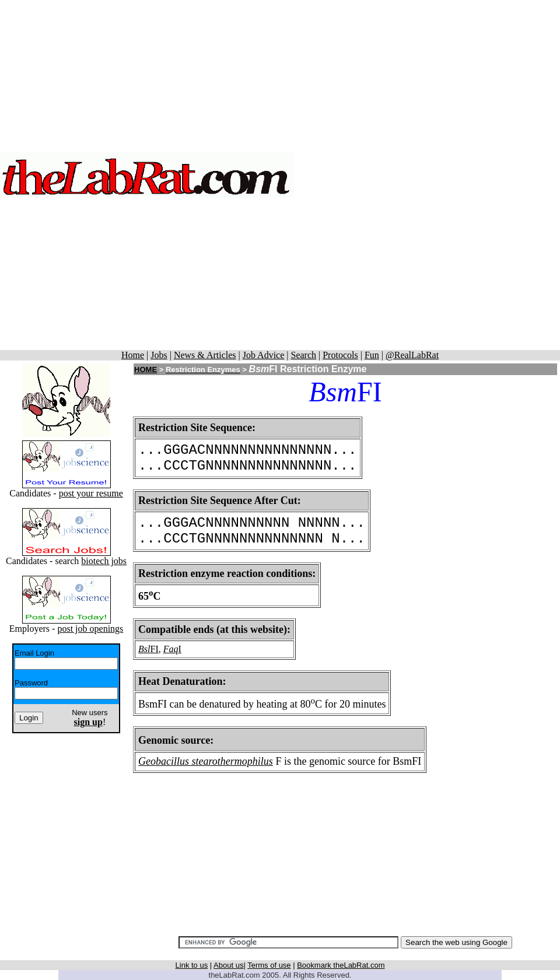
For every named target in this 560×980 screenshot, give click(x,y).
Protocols (340, 355)
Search (303, 355)
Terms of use (269, 965)
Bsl (144, 649)
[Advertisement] (427, 175)
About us (228, 965)
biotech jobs (104, 561)
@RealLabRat (412, 355)
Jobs (159, 355)
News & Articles (205, 355)
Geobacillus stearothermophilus (206, 761)
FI (155, 649)
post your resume (91, 493)
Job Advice (264, 355)
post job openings (90, 629)
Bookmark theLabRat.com (341, 965)
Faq (171, 649)
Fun (372, 355)
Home (133, 355)
